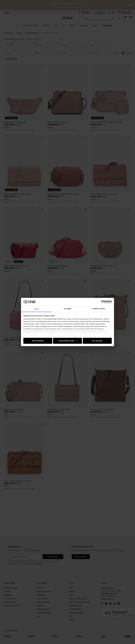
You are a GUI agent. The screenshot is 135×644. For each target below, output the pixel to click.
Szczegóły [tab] (67, 309)
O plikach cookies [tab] (98, 309)
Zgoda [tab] (36, 309)
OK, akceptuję (97, 341)
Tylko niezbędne (38, 341)
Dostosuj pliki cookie (68, 341)
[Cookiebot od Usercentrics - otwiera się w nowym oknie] (103, 302)
